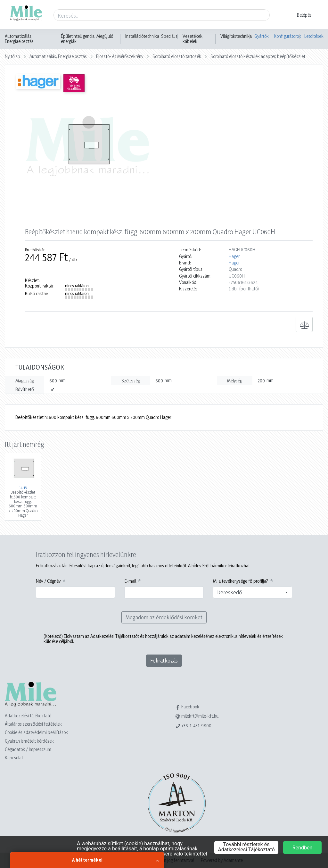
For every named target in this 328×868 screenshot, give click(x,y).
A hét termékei (87, 860)
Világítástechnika (236, 36)
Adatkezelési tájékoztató (28, 716)
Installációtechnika (142, 36)
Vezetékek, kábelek (193, 39)
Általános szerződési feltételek (33, 724)
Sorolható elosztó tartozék (177, 56)
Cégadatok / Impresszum (28, 749)
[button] (300, 15)
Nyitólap (12, 56)
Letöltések (314, 36)
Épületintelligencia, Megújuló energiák (87, 39)
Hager (234, 256)
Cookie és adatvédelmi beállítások (36, 732)
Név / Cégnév (48, 581)
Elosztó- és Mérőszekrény (120, 56)
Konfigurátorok (287, 36)
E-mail (130, 581)
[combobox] (253, 592)
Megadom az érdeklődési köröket (164, 617)
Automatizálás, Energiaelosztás (19, 39)
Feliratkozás (164, 660)
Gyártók (262, 36)
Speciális (169, 36)
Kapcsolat (14, 758)
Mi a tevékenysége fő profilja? (241, 581)
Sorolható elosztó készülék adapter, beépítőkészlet (258, 56)
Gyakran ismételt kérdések (29, 741)
